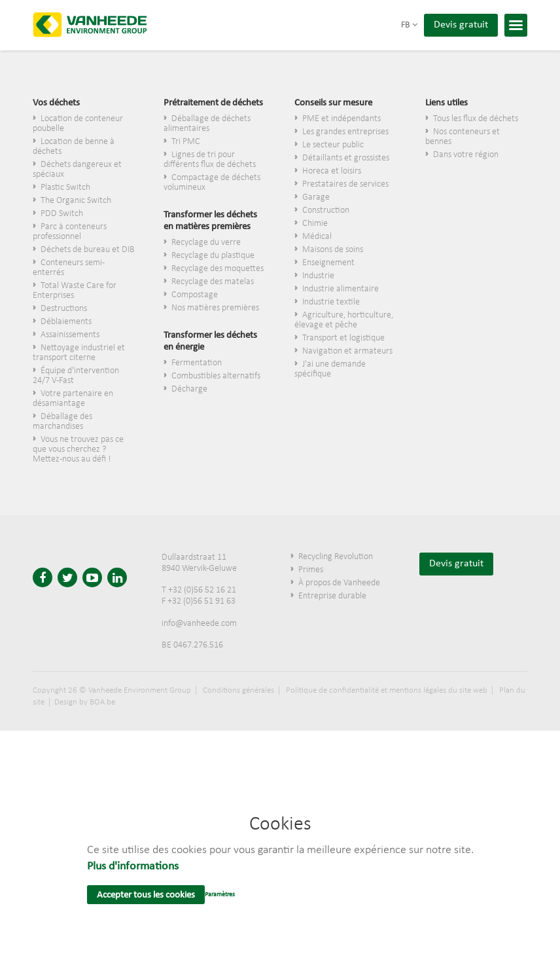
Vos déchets (56, 103)
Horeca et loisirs (332, 171)
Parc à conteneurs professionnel (70, 232)
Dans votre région (466, 155)
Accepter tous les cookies (146, 895)
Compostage (195, 295)
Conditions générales (238, 690)
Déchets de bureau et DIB (88, 250)
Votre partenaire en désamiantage (73, 399)
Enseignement (328, 263)
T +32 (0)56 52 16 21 (199, 590)
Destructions (64, 309)
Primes (311, 570)
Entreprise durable (332, 596)
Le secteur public (333, 145)
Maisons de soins (333, 250)
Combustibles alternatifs (216, 376)
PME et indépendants (341, 119)
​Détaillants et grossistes (346, 158)
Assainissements (70, 335)
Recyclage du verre (206, 243)
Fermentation (197, 363)
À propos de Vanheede (339, 583)
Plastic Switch (65, 188)
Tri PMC (186, 142)
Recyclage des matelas (213, 282)
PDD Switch (62, 214)
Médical (317, 237)
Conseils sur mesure (333, 103)
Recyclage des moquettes (218, 269)
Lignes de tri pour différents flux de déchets (210, 160)
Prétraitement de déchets (213, 103)
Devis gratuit (461, 25)
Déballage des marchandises (62, 422)
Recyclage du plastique (213, 256)
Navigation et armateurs (347, 351)
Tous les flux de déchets (476, 119)
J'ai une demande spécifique (330, 369)
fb (409, 25)
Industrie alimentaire (341, 289)
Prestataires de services (345, 184)
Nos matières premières (215, 308)
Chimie (315, 224)
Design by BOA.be (85, 702)
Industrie (318, 276)
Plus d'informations (133, 867)
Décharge (189, 389)
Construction (326, 210)
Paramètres (220, 895)
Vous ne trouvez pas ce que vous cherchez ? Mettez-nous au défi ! (78, 449)
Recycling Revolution (336, 557)
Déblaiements (66, 322)
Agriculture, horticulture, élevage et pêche (344, 320)
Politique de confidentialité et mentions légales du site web (387, 690)
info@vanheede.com (199, 624)
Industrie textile (331, 302)
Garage (316, 197)
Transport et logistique (343, 338)
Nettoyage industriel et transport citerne (79, 353)
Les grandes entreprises (345, 132)
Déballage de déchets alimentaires (207, 124)
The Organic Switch (76, 201)
